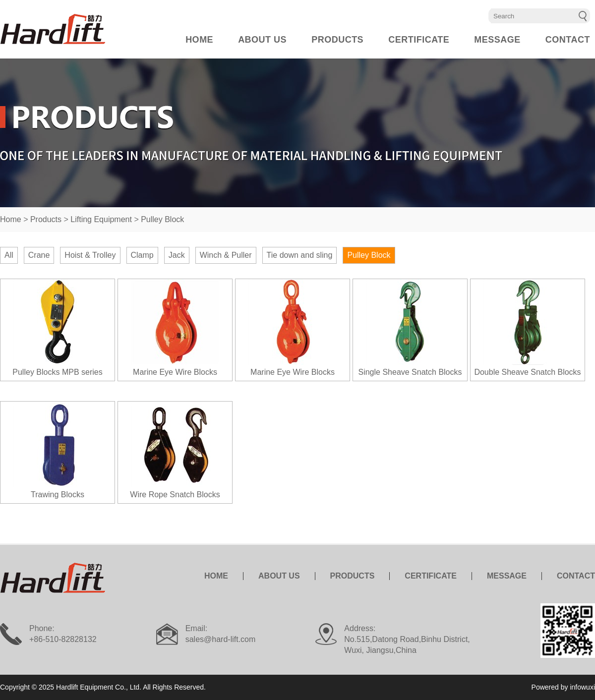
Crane (39, 255)
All (9, 255)
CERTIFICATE (419, 40)
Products (46, 219)
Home (11, 219)
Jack (177, 255)
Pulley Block (162, 219)
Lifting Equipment (101, 219)
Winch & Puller (226, 255)
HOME (199, 40)
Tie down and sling (300, 255)
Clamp (142, 255)
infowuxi (582, 687)
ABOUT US (262, 40)
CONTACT (568, 40)
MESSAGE (497, 40)
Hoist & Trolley (90, 255)
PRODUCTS (337, 40)
